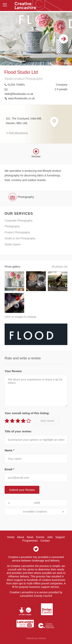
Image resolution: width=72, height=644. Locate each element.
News (30, 537)
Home (11, 537)
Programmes (30, 541)
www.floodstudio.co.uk (21, 98)
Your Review (13, 371)
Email (9, 469)
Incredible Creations (35, 512)
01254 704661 (16, 85)
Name (10, 450)
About (21, 537)
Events (40, 537)
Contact (45, 541)
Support (60, 537)
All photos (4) (60, 267)
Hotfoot (42, 638)
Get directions (18, 133)
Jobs (50, 537)
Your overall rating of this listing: (27, 413)
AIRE (37, 503)
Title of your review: (18, 431)
